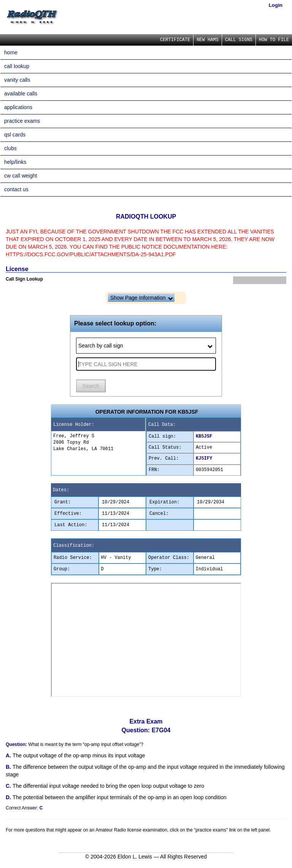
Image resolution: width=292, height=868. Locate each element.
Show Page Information (142, 298)
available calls (21, 94)
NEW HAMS (208, 40)
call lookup (17, 66)
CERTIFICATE (175, 40)
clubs (10, 148)
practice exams (22, 121)
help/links (15, 162)
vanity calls (17, 80)
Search (91, 386)
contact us (16, 189)
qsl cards (15, 135)
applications (18, 107)
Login (276, 5)
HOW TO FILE (274, 40)
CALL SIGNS (239, 40)
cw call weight (21, 176)
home (11, 52)
